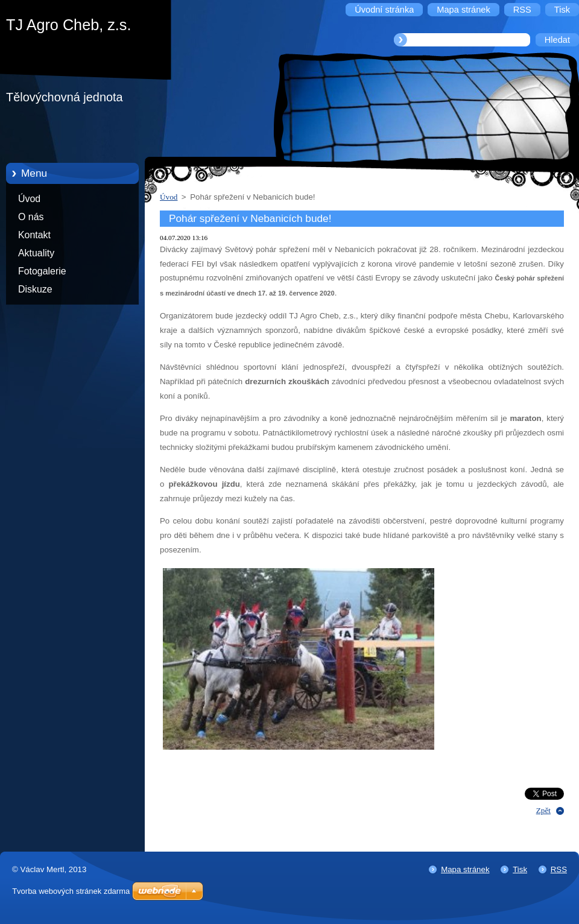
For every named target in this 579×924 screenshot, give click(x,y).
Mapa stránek (465, 869)
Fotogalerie (42, 271)
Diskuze (35, 289)
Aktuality (36, 253)
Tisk (520, 869)
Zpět (543, 810)
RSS (559, 869)
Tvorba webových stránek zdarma (71, 891)
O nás (31, 217)
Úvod (29, 199)
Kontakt (34, 235)
